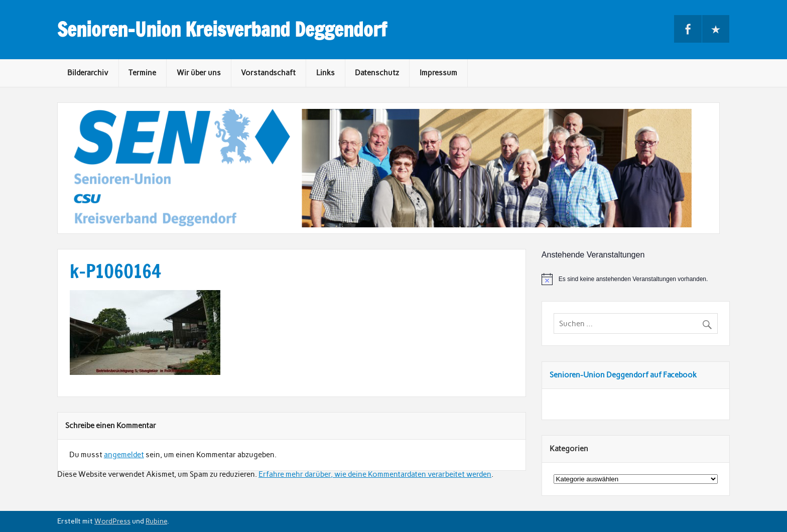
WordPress (112, 521)
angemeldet (124, 455)
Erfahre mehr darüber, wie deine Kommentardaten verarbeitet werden (375, 474)
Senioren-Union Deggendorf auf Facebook (623, 375)
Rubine (156, 521)
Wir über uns (199, 73)
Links (325, 73)
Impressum (438, 73)
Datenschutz (377, 73)
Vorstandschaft (268, 73)
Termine (142, 73)
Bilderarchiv (88, 73)
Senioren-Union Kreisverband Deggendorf (222, 30)
